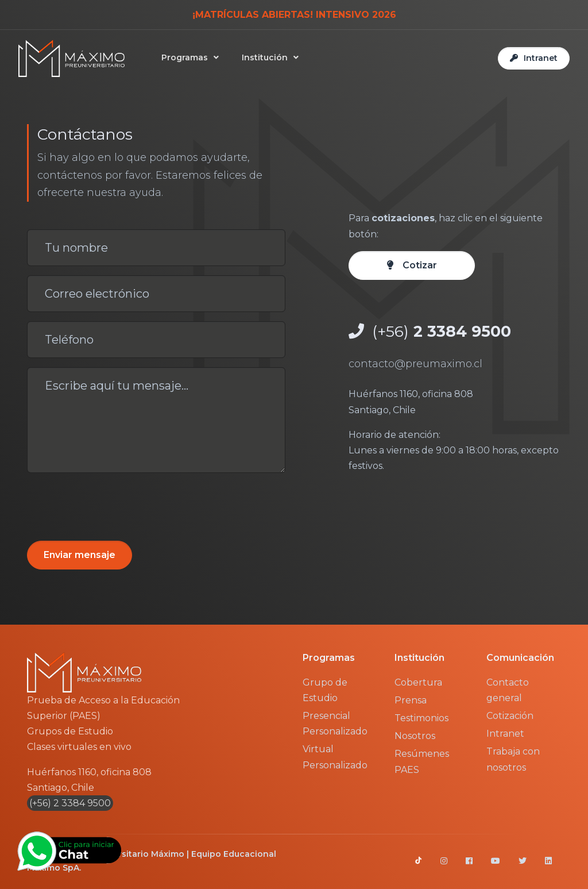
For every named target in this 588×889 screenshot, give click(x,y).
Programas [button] (185, 57)
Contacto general (508, 690)
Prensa (411, 700)
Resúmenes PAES (422, 761)
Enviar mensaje (80, 555)
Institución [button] (265, 57)
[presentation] (114, 505)
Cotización (510, 716)
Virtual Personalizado (335, 757)
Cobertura (418, 682)
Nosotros (415, 736)
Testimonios (421, 718)
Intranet (505, 734)
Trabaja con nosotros (513, 759)
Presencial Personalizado (335, 723)
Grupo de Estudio (325, 690)
